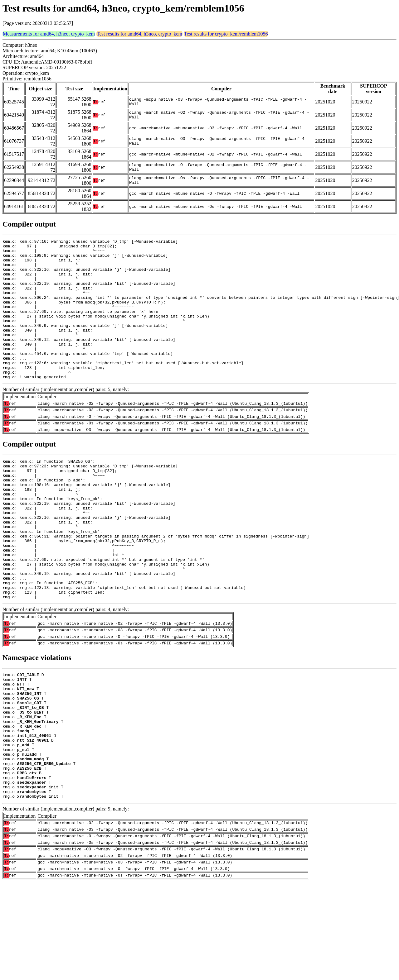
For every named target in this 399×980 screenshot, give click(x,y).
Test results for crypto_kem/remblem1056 (226, 34)
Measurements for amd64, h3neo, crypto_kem (49, 34)
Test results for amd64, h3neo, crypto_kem (139, 34)
